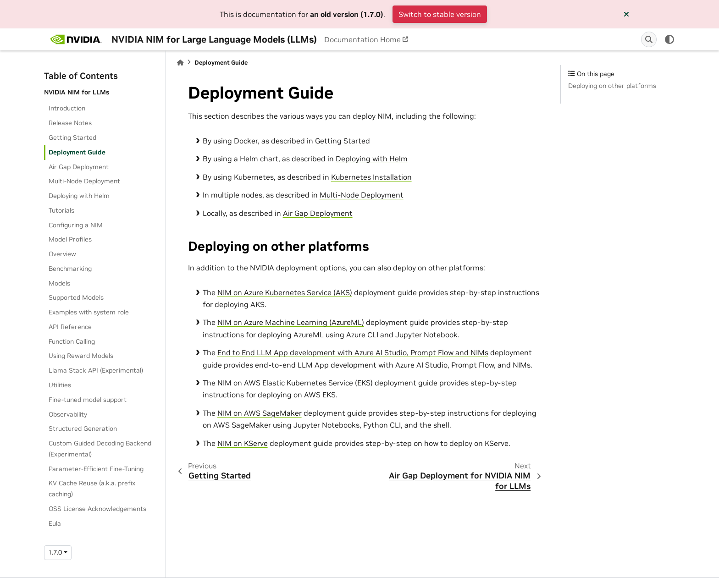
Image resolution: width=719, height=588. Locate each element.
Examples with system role (89, 312)
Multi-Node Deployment (84, 181)
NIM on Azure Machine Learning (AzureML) (291, 322)
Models (59, 283)
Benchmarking (70, 269)
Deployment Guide (77, 152)
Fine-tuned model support (88, 400)
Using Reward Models (81, 356)
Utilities (60, 385)
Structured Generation (83, 429)
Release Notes (70, 123)
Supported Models (76, 297)
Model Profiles (70, 239)
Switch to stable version (440, 14)
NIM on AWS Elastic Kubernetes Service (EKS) (295, 383)
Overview (62, 254)
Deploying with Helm (79, 196)
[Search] (649, 39)
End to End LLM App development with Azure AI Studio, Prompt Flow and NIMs (353, 352)
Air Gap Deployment (79, 167)
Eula (55, 523)
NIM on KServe (243, 443)
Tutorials (61, 210)
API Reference (70, 327)
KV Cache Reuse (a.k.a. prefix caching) (92, 489)
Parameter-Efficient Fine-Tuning (96, 469)
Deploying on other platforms (612, 86)
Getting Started (72, 137)
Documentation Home (362, 39)
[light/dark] (669, 39)
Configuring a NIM (76, 225)
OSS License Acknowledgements (97, 509)
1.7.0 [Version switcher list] (55, 552)
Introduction (67, 108)
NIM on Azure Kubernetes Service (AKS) (285, 292)
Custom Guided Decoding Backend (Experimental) (100, 449)
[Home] (180, 63)
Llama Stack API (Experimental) (96, 370)
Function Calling (72, 341)
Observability (68, 414)
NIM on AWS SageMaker (260, 413)
